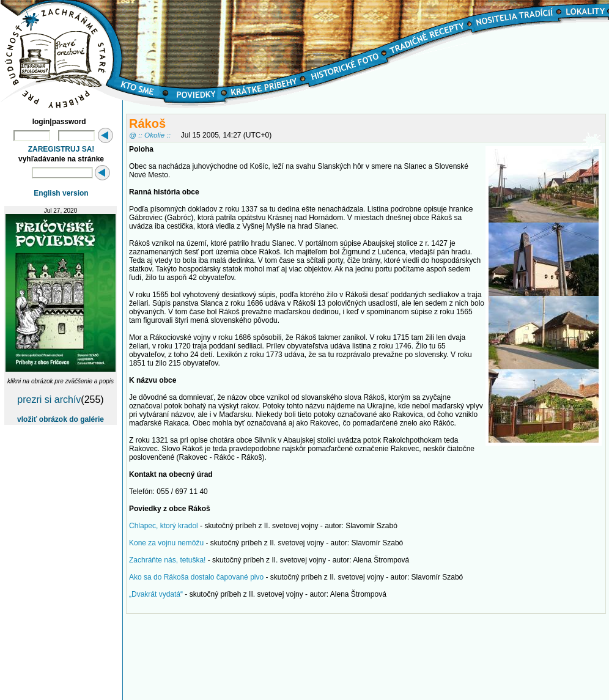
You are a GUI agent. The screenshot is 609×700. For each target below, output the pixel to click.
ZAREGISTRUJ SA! (61, 149)
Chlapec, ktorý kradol (164, 526)
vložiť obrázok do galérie (61, 419)
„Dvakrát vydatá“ (156, 594)
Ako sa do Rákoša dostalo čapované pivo (196, 577)
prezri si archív (49, 400)
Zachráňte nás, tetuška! (167, 560)
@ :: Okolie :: (150, 135)
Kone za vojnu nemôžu (166, 543)
